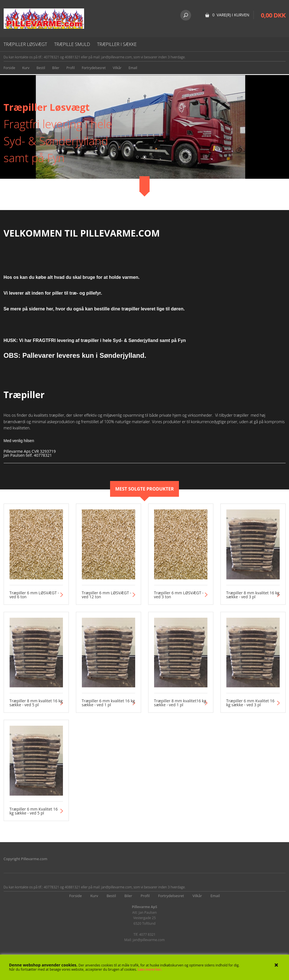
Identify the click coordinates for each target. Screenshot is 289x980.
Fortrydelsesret (94, 68)
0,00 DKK (273, 15)
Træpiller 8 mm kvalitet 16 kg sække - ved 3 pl (253, 595)
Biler (56, 68)
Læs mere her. (150, 969)
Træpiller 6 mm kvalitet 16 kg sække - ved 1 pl (108, 703)
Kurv (26, 68)
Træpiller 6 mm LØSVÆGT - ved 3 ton (179, 595)
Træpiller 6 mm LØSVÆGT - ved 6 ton (34, 595)
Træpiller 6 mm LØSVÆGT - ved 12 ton (107, 595)
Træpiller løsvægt (25, 44)
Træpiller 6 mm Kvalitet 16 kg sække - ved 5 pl (34, 811)
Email (133, 68)
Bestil (41, 68)
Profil (70, 68)
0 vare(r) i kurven (231, 15)
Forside (9, 68)
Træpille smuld (72, 44)
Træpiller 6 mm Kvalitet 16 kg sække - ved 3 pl (250, 703)
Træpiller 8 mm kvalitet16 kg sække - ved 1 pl (180, 703)
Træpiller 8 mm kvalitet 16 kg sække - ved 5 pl (36, 703)
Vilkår (117, 68)
